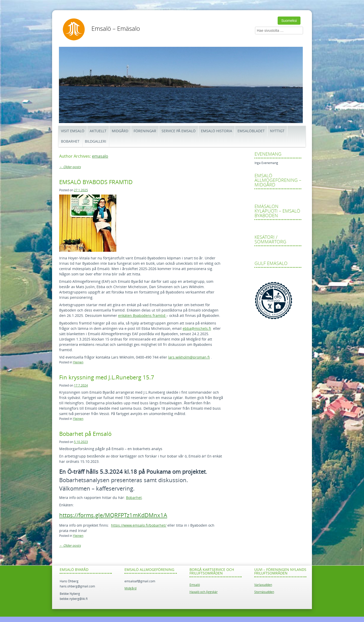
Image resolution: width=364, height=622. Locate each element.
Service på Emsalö (179, 131)
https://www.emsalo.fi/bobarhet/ (139, 525)
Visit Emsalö (73, 131)
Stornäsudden (264, 592)
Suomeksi (289, 21)
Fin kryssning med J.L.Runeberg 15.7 (107, 378)
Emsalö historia (217, 131)
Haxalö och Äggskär (204, 592)
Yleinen (78, 362)
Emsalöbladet (251, 131)
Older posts (70, 167)
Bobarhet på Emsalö (85, 434)
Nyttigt (277, 131)
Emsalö (195, 585)
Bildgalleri (96, 142)
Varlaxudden (263, 585)
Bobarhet (70, 142)
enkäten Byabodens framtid (142, 316)
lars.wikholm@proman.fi (189, 357)
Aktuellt (98, 131)
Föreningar (145, 131)
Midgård (120, 131)
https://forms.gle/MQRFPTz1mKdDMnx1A (113, 515)
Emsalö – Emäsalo (116, 29)
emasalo (100, 156)
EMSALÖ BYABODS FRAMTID (96, 182)
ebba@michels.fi (197, 329)
